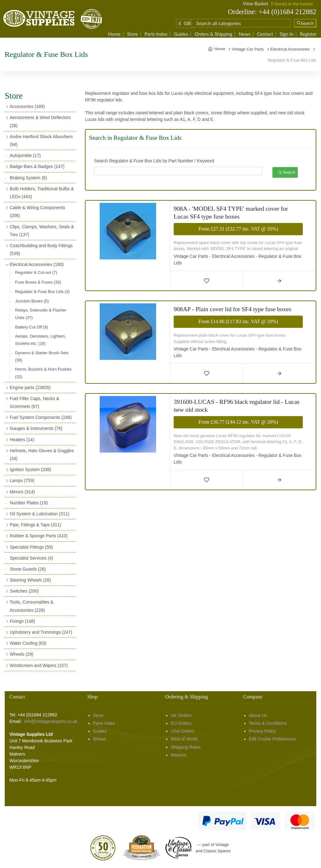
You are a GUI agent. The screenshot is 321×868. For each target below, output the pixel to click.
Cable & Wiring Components (37, 212)
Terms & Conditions (268, 723)
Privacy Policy (263, 731)
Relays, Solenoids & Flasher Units (41, 314)
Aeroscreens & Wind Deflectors (40, 121)
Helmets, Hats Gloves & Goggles (42, 455)
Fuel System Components (41, 417)
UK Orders (181, 715)
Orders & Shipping (213, 34)
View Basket (256, 3)
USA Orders (183, 731)
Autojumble (25, 155)
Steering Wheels (30, 580)
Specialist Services (32, 558)
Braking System (28, 178)
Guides (181, 34)
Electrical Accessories (37, 264)
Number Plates (29, 503)
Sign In (287, 34)
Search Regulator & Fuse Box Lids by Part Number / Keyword (154, 161)
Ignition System (30, 469)
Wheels (21, 654)
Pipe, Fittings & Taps (35, 525)
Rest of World (184, 739)
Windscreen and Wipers (39, 665)
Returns (179, 755)
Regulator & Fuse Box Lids (42, 292)
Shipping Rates (186, 747)
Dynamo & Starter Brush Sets (42, 356)
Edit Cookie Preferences (273, 739)
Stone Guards (28, 569)
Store (133, 34)
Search (287, 172)
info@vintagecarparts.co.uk (51, 721)
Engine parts (30, 388)
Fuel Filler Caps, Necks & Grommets (34, 402)
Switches (24, 591)
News (245, 34)
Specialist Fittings (31, 547)
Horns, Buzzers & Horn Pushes (43, 373)
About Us (258, 715)
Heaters (22, 440)
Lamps (22, 480)
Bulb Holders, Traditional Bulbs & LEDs (42, 193)
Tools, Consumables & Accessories (32, 606)
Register (308, 34)
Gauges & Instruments (36, 428)
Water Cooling (28, 643)
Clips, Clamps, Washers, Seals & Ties (42, 231)
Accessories (27, 106)
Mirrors (22, 492)
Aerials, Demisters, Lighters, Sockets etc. (41, 340)
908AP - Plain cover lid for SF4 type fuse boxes (232, 309)
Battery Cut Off (32, 327)
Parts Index (156, 34)
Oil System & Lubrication (39, 514)
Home (114, 34)
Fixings (22, 621)
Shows (100, 739)
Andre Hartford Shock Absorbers (41, 141)
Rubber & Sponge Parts (39, 536)
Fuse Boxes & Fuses (38, 282)
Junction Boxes (32, 301)
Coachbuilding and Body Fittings (41, 250)
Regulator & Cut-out (36, 272)
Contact (265, 34)
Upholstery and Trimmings (41, 632)
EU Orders (181, 723)
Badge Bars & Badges (37, 166)
